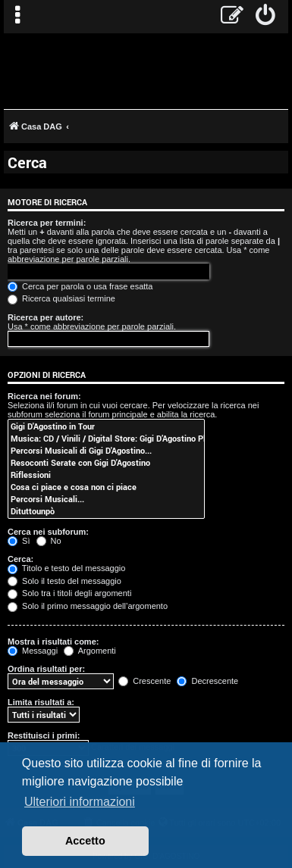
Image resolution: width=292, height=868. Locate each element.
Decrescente (207, 681)
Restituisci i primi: (44, 735)
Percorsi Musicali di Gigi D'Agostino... (106, 451)
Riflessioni (106, 475)
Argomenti (90, 651)
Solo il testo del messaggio (64, 581)
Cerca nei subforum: (48, 532)
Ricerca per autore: (46, 317)
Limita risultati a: (41, 702)
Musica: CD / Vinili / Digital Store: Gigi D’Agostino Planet (106, 439)
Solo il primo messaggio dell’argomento (88, 606)
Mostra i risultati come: (53, 642)
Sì (19, 541)
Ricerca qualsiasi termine (61, 298)
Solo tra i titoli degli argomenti (69, 593)
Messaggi (33, 651)
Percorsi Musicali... (106, 499)
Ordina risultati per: (46, 669)
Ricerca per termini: (47, 223)
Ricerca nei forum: (44, 396)
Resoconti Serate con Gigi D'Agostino (106, 463)
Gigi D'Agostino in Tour (106, 426)
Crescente (144, 681)
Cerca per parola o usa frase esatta (80, 286)
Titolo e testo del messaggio (66, 568)
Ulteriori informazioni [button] (80, 802)
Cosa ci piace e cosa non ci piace (106, 487)
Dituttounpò (106, 511)
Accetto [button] (85, 841)
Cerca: (20, 559)
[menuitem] (266, 17)
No (49, 541)
